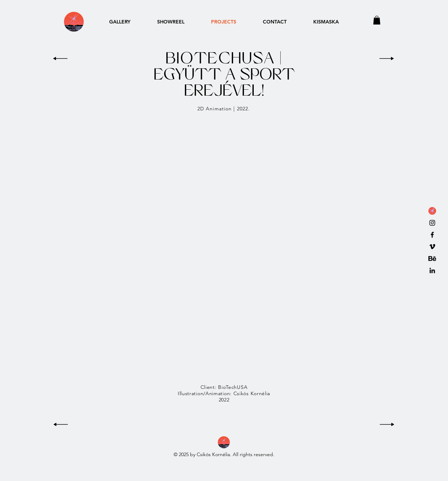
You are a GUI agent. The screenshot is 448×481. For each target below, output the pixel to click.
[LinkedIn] (432, 270)
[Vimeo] (432, 247)
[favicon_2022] (432, 211)
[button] (377, 20)
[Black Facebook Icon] (432, 235)
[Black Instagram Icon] (432, 223)
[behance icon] (432, 259)
